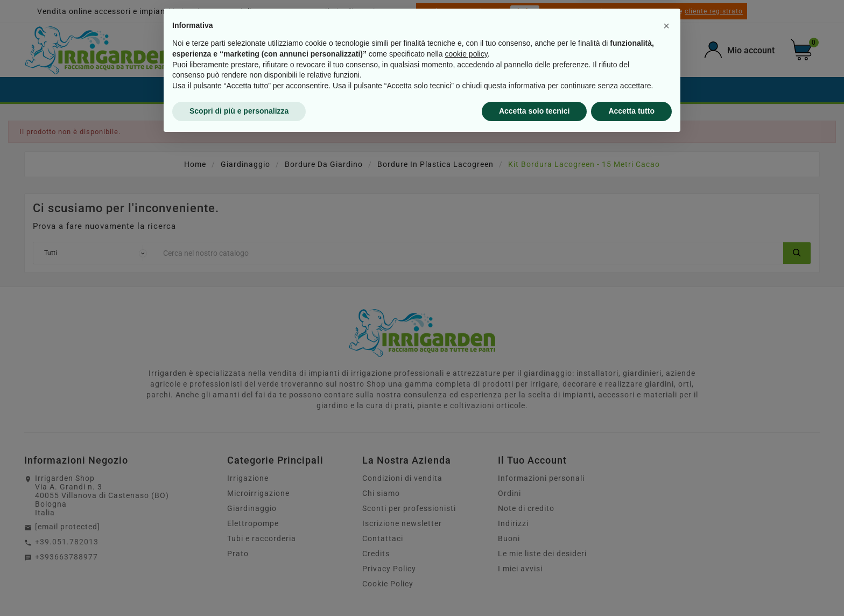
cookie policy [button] (466, 529)
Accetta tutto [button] (631, 586)
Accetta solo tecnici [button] (534, 586)
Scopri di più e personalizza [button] (239, 586)
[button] (666, 501)
